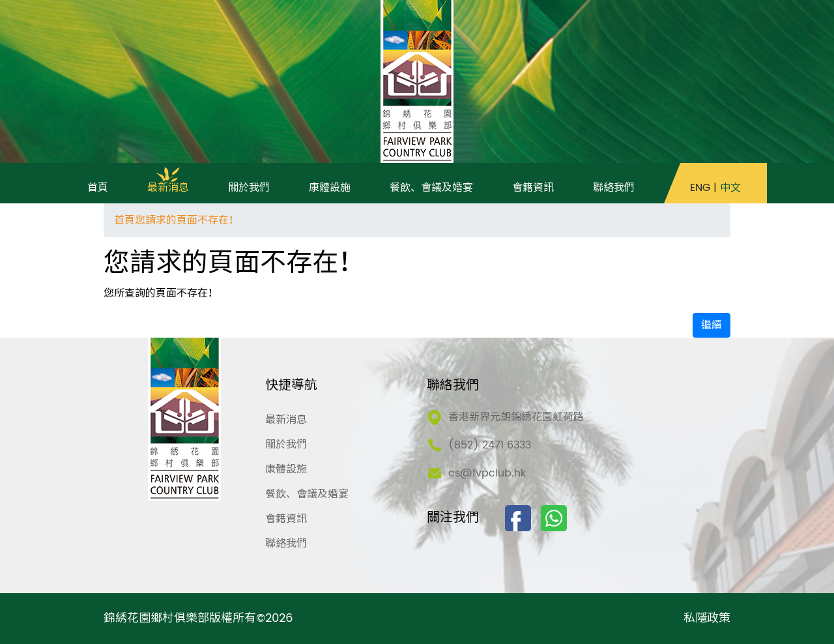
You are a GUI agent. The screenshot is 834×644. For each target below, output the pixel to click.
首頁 (124, 220)
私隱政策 (707, 619)
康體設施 (286, 469)
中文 (730, 188)
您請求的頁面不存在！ (187, 220)
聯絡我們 (286, 544)
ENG (700, 188)
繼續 (712, 325)
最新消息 (286, 420)
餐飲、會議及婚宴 (307, 494)
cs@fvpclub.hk (487, 473)
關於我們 (286, 445)
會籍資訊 (286, 519)
